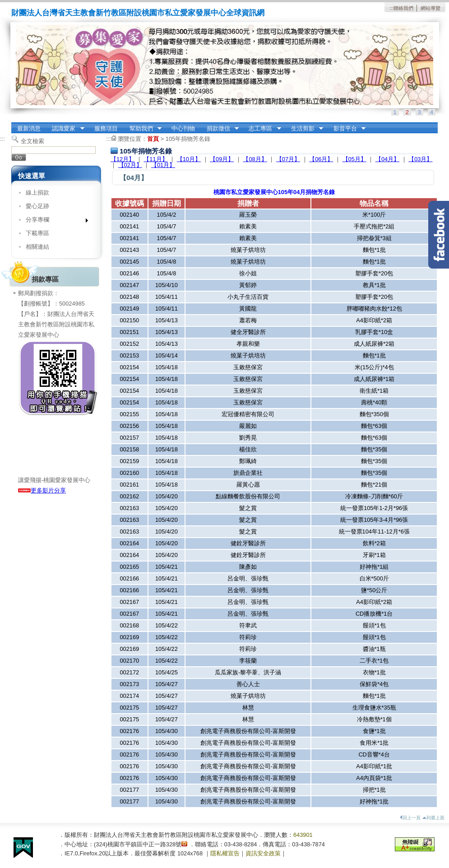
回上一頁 (410, 818)
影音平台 (347, 129)
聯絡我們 (403, 8)
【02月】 (130, 165)
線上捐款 (37, 193)
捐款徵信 (220, 129)
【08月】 (255, 159)
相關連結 (37, 247)
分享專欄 (54, 221)
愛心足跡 (37, 206)
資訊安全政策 (263, 853)
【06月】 (321, 159)
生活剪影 (304, 129)
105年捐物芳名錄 (188, 139)
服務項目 (106, 128)
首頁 (153, 139)
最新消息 (29, 128)
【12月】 (123, 159)
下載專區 (37, 233)
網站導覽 (430, 8)
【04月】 (387, 159)
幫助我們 (143, 129)
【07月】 (288, 159)
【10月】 (189, 159)
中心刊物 (183, 128)
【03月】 (420, 159)
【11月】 (155, 159)
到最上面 (433, 818)
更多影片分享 (42, 490)
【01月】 (163, 165)
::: (391, 8)
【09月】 (222, 159)
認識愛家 (65, 129)
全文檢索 (32, 141)
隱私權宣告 (225, 853)
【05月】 (354, 159)
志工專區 (262, 129)
